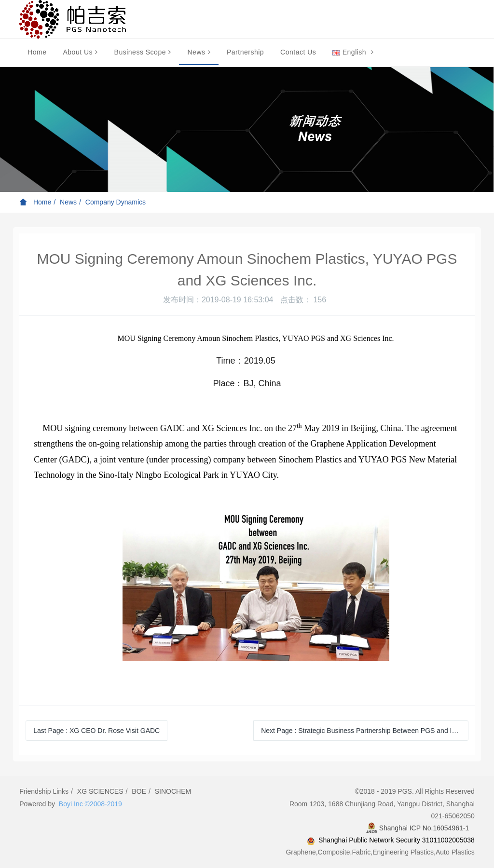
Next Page (361, 731)
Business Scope (143, 52)
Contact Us (298, 52)
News (199, 52)
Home (37, 52)
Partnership (245, 52)
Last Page (96, 731)
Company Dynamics (116, 202)
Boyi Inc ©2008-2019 (90, 804)
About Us (80, 52)
